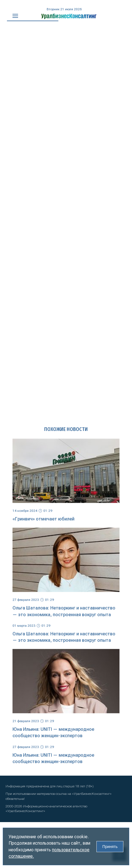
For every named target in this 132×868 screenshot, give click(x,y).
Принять (110, 847)
